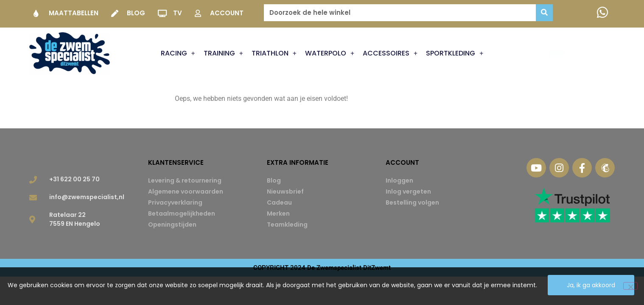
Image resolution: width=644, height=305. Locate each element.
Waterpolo (330, 53)
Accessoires (390, 53)
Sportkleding (455, 53)
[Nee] (630, 287)
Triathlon (274, 53)
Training (223, 53)
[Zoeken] (544, 13)
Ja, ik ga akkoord (593, 287)
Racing (178, 53)
